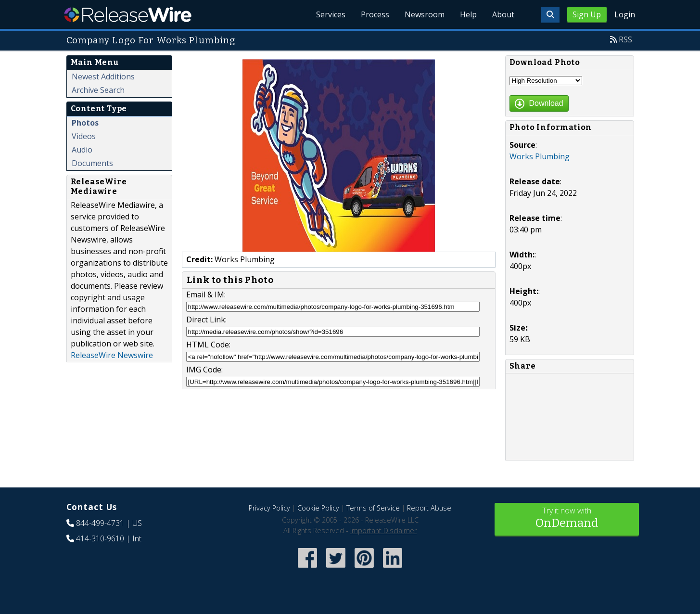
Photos (85, 123)
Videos (84, 136)
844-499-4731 (100, 523)
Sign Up (587, 14)
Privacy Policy (269, 508)
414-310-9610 (100, 538)
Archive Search (98, 90)
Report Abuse (429, 508)
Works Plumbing (540, 156)
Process (375, 14)
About (503, 14)
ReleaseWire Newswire (112, 355)
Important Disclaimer (383, 531)
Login (625, 14)
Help (468, 14)
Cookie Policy (318, 508)
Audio (82, 150)
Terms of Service (373, 508)
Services (331, 14)
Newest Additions (103, 77)
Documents (92, 163)
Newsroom (425, 14)
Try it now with (567, 518)
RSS (625, 39)
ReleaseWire (128, 14)
